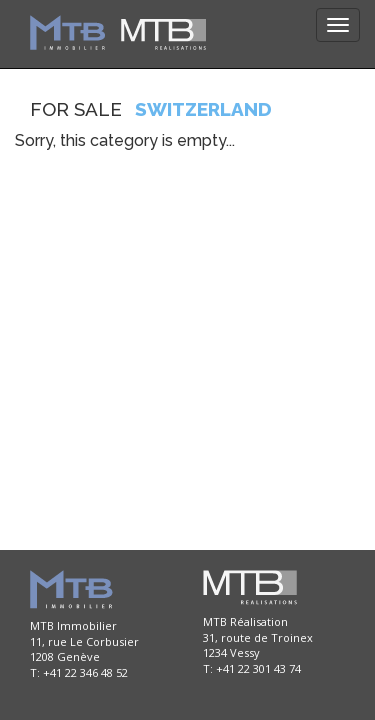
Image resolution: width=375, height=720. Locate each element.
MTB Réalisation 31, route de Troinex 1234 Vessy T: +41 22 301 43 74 (258, 645)
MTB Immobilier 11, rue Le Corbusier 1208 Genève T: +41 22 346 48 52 (84, 649)
